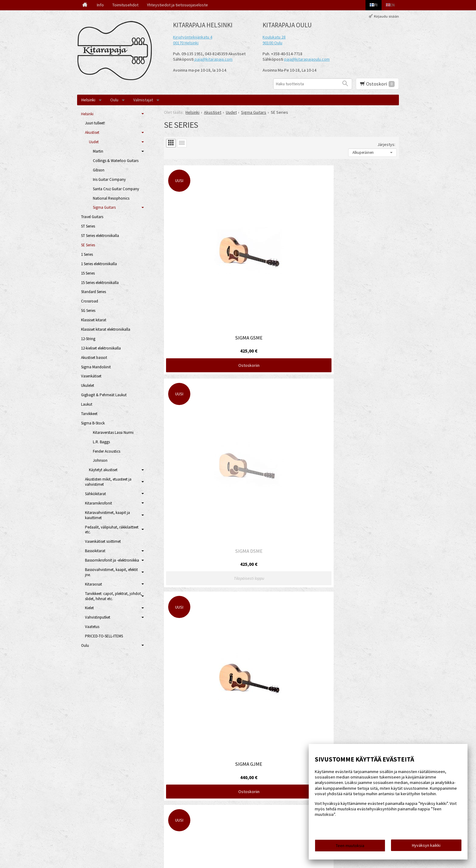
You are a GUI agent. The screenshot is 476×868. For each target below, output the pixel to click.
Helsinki (88, 100)
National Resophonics (111, 198)
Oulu (114, 100)
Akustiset (92, 132)
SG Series (88, 311)
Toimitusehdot (125, 5)
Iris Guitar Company (109, 179)
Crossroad (90, 301)
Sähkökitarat (95, 494)
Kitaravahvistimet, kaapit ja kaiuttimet (107, 515)
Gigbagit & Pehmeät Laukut (104, 395)
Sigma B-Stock (93, 423)
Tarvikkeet (89, 414)
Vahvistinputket (98, 617)
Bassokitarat (95, 551)
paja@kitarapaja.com (214, 59)
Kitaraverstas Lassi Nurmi (113, 432)
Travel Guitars (92, 217)
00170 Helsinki (186, 43)
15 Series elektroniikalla (100, 283)
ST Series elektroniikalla (100, 236)
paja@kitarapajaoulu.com (307, 59)
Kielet (89, 608)
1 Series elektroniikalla (99, 264)
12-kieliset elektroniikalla (101, 348)
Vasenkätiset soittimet (103, 541)
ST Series (88, 226)
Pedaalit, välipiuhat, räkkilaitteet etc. (112, 530)
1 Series (87, 254)
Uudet (94, 142)
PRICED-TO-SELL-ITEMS (104, 636)
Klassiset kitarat (94, 320)
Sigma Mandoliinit (96, 367)
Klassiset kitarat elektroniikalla (106, 329)
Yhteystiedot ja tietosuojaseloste (177, 5)
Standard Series (93, 292)
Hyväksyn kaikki (426, 847)
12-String (88, 339)
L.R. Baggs (101, 442)
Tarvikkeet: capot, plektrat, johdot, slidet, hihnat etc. (114, 596)
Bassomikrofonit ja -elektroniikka (112, 560)
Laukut (87, 404)
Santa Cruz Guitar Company (116, 189)
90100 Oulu (272, 43)
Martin (98, 151)
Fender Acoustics (107, 451)
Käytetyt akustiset (103, 470)
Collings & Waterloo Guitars (116, 161)
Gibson (99, 170)
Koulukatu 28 (274, 37)
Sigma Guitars (104, 207)
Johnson (100, 460)
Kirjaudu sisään (386, 16)
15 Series (88, 273)
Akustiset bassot (94, 358)
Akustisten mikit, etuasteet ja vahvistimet (108, 482)
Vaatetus (92, 627)
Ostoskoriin (202, 271)
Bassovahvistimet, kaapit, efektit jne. (111, 572)
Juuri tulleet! (95, 123)
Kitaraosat (93, 584)
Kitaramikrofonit (99, 503)
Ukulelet (88, 385)
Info (100, 5)
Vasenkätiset (91, 376)
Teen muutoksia (350, 847)
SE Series (88, 245)
